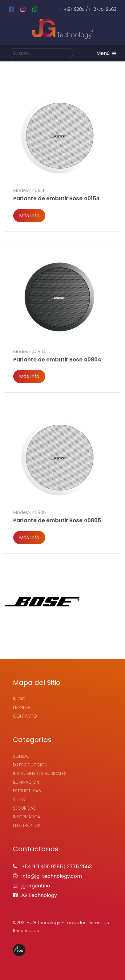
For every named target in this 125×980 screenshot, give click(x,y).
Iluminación (26, 782)
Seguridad (25, 808)
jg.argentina (32, 886)
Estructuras (27, 791)
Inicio (19, 699)
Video (19, 800)
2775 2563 (79, 867)
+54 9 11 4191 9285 (42, 867)
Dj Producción (30, 765)
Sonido (21, 756)
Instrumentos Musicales (40, 774)
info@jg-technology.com (47, 876)
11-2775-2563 (103, 9)
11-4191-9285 (72, 9)
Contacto (25, 716)
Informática (27, 817)
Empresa (22, 708)
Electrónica (27, 826)
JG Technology (35, 895)
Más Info (29, 216)
